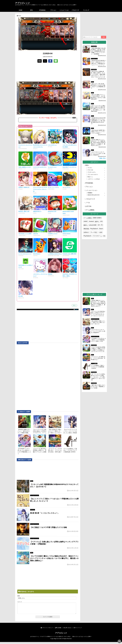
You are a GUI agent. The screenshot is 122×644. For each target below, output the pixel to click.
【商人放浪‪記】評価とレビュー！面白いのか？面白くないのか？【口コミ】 (98, 322)
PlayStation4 (94, 229)
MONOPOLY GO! (52, 211)
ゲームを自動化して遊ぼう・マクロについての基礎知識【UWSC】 (98, 367)
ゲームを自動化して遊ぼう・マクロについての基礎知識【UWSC (70, 450)
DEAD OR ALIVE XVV (94, 195)
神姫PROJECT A (37, 211)
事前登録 (86, 229)
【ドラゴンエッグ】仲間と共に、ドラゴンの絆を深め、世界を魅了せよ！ (98, 358)
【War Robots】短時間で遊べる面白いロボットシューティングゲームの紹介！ (98, 132)
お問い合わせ (68, 630)
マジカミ (33, 510)
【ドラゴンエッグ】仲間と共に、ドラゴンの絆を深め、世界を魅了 (55, 450)
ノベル (88, 203)
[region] (48, 72)
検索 (104, 37)
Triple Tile (36, 234)
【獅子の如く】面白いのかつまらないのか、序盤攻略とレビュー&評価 (98, 387)
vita (104, 236)
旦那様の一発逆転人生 (24, 187)
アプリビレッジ (22, 3)
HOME (21, 10)
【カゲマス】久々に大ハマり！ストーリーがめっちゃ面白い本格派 (70, 431)
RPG (31, 10)
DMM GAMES (97, 218)
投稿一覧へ (103, 158)
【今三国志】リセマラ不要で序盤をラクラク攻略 (48, 527)
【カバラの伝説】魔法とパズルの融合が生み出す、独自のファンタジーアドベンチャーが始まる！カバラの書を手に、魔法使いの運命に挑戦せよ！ (54, 558)
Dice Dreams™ (37, 254)
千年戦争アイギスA (53, 234)
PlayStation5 (87, 236)
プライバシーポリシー (47, 630)
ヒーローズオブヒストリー (25, 254)
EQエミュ (90, 177)
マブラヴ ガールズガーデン (40, 167)
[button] (40, 61)
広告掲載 (58, 630)
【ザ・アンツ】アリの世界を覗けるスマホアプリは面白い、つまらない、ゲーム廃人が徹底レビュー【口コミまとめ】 (98, 377)
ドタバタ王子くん (52, 145)
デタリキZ (90, 170)
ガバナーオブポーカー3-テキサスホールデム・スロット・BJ (40, 189)
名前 (19, 596)
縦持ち (97, 222)
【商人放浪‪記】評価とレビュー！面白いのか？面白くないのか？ (55, 431)
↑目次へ (74, 305)
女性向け (86, 232)
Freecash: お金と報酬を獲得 (70, 254)
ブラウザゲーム (97, 236)
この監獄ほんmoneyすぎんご (55, 254)
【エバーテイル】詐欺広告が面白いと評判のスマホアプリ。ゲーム (40, 431)
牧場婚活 (90, 193)
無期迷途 (50, 274)
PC (102, 225)
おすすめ (88, 206)
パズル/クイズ (75, 10)
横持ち (86, 225)
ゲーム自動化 (90, 210)
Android (91, 221)
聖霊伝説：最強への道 (24, 211)
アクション (53, 10)
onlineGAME (93, 225)
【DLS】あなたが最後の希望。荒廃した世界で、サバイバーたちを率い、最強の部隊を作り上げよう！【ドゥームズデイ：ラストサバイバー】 (98, 74)
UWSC (86, 221)
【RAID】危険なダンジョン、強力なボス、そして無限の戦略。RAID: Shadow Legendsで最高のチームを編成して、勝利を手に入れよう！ (98, 143)
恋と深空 (21, 296)
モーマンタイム (66, 187)
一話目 (100, 232)
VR (99, 225)
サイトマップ (78, 630)
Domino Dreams (67, 234)
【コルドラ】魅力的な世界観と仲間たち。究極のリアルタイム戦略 (40, 450)
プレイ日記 (94, 232)
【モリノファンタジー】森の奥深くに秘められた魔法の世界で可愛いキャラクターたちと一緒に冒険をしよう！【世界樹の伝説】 (98, 108)
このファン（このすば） (94, 179)
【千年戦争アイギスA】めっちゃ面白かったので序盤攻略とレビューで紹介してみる (98, 340)
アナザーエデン (92, 172)
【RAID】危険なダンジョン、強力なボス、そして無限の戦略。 (24, 431)
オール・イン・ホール (53, 187)
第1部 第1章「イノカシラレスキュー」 (45, 513)
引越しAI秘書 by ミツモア (25, 167)
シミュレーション (64, 10)
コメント (20, 602)
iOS (101, 221)
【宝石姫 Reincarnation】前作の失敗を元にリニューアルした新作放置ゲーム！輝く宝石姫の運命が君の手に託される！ (98, 121)
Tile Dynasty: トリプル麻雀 (25, 234)
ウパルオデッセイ (52, 167)
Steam (101, 229)
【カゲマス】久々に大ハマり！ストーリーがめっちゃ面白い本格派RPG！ (98, 153)
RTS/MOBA (42, 10)
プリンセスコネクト (93, 174)
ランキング (86, 10)
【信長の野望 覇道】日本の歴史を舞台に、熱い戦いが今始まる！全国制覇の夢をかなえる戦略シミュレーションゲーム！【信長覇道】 (98, 51)
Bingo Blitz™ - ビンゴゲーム (69, 167)
